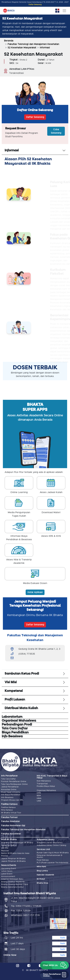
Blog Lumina (42, 871)
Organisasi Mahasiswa (46, 790)
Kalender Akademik (45, 875)
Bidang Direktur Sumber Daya (15, 884)
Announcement (8, 876)
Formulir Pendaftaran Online (14, 782)
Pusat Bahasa (43, 860)
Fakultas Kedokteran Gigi (13, 826)
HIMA (39, 798)
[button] (54, 965)
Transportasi (42, 784)
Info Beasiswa (7, 798)
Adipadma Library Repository (50, 843)
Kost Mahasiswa (44, 781)
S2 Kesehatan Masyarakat (22, 48)
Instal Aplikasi (35, 592)
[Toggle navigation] (64, 11)
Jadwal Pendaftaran (10, 787)
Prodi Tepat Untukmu (11, 792)
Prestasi (5, 856)
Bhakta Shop (42, 883)
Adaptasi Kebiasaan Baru (12, 879)
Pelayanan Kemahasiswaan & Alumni (50, 856)
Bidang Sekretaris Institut (12, 887)
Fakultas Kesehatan (10, 821)
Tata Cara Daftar (8, 779)
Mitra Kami (41, 867)
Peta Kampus (7, 810)
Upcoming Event (9, 869)
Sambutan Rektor (9, 845)
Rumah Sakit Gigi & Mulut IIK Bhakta (53, 853)
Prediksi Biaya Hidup (46, 786)
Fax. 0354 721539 (21, 911)
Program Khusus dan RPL (12, 800)
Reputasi (5, 851)
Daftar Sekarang (35, 5)
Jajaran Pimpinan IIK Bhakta (13, 859)
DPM (39, 793)
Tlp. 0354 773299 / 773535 (26, 906)
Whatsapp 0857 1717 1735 (25, 915)
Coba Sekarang (56, 131)
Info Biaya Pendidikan (11, 795)
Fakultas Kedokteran (11, 834)
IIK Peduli (41, 879)
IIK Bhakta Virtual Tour (11, 813)
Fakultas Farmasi (9, 817)
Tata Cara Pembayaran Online (14, 784)
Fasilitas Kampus (8, 807)
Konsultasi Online (9, 790)
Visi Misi (5, 848)
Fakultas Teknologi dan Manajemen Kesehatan (33, 44)
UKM (39, 801)
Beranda (9, 41)
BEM (39, 796)
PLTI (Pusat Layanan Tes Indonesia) (53, 863)
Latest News (7, 871)
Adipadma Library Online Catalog (51, 845)
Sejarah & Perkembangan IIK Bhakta (17, 843)
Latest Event (7, 874)
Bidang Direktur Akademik (13, 882)
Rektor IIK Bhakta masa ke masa (15, 853)
